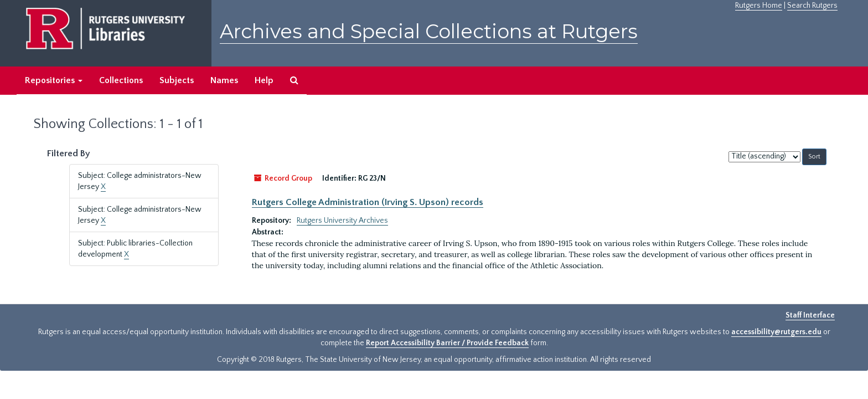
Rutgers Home (759, 6)
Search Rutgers (812, 6)
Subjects (177, 80)
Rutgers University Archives (342, 221)
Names (224, 80)
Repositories (54, 80)
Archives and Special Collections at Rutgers (429, 31)
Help (264, 80)
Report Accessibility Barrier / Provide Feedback (447, 343)
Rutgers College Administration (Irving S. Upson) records (368, 202)
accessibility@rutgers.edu (776, 332)
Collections (121, 80)
